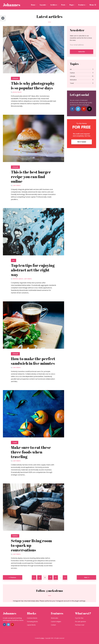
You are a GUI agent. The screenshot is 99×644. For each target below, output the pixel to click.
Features (82, 5)
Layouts (43, 5)
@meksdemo (54, 591)
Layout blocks (31, 625)
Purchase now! (80, 625)
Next (86, 577)
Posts (63, 5)
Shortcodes (55, 618)
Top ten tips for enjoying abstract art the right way (33, 270)
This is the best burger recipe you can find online (31, 177)
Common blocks (32, 618)
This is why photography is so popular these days (33, 86)
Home (33, 5)
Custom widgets (56, 622)
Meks (43, 638)
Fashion (15, 536)
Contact (53, 625)
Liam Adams (17, 185)
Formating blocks (32, 622)
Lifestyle (15, 78)
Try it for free (79, 618)
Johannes (12, 5)
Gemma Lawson (18, 279)
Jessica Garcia (17, 92)
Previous (13, 577)
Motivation (73, 80)
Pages (72, 5)
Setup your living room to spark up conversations (31, 545)
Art (14, 260)
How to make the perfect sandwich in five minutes (33, 361)
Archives (54, 5)
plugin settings (80, 601)
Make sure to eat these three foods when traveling (31, 452)
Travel (15, 442)
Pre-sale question (80, 622)
